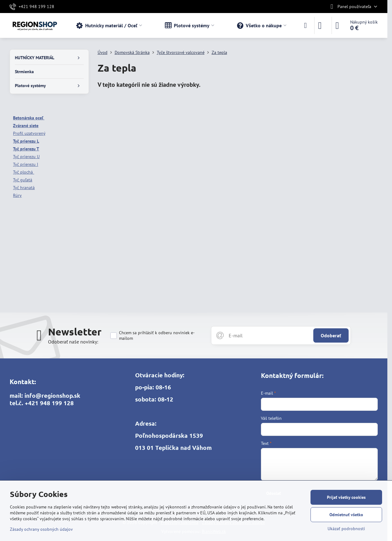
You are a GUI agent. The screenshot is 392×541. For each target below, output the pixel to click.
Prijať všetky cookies (346, 497)
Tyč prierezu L (26, 141)
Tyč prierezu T (26, 149)
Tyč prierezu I (26, 164)
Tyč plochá (24, 172)
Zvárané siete (26, 126)
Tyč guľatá (23, 180)
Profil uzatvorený (29, 133)
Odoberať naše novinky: (73, 342)
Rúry (17, 195)
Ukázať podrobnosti (346, 529)
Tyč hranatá (24, 188)
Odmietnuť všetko (346, 515)
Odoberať (331, 335)
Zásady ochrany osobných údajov (41, 529)
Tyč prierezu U (26, 157)
